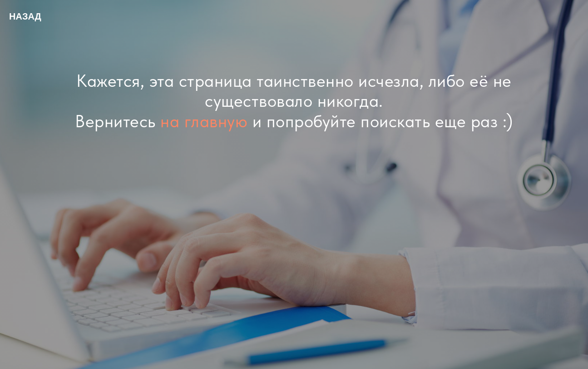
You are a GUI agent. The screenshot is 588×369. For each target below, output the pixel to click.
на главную (204, 121)
